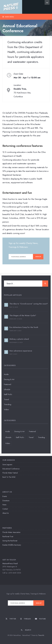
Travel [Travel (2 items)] (31, 437)
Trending (8, 404)
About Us (6, 513)
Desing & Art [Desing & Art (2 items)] (19, 431)
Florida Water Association (11, 532)
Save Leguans (7, 465)
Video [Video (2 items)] (8, 443)
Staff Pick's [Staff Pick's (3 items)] (20, 437)
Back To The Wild (9, 477)
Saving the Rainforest (10, 541)
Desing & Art (9, 379)
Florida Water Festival (10, 473)
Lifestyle (7, 389)
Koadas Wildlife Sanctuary (12, 545)
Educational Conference (11, 469)
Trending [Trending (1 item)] (41, 437)
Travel (6, 399)
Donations (6, 501)
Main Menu (8, 17)
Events (5, 496)
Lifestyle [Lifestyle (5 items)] (8, 437)
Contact (5, 509)
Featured (7, 384)
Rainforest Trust (8, 536)
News (4, 505)
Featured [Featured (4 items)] (32, 431)
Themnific (41, 635)
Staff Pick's (8, 394)
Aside (6, 374)
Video (6, 410)
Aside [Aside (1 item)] (8, 431)
